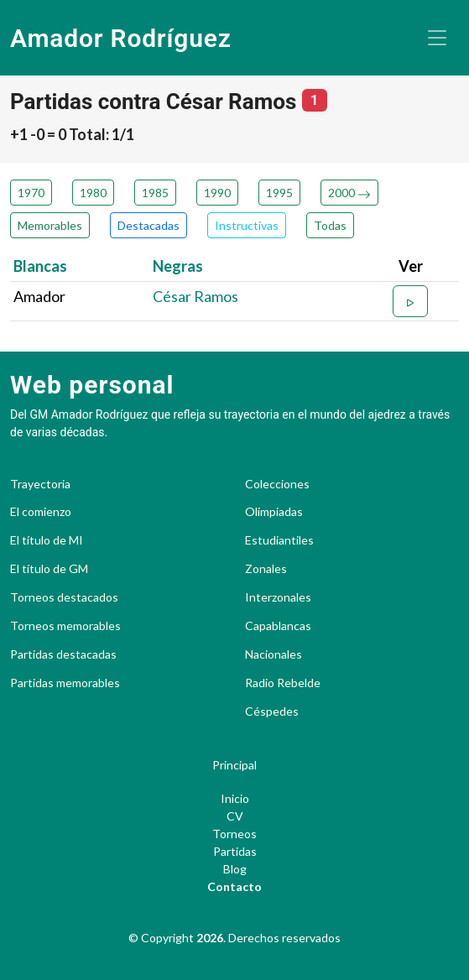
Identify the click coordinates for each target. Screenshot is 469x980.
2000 (349, 193)
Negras (178, 266)
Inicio (235, 798)
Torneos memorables (65, 626)
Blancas (40, 266)
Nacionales (274, 654)
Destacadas (149, 225)
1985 (155, 193)
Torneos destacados (64, 597)
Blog (235, 869)
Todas (330, 225)
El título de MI (47, 540)
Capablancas (278, 626)
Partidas (235, 851)
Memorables (50, 225)
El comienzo (41, 512)
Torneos (234, 834)
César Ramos (195, 296)
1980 (93, 193)
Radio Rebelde (283, 683)
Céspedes (272, 712)
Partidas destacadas (63, 654)
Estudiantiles (279, 540)
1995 (279, 193)
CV (235, 816)
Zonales (266, 569)
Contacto (234, 886)
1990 (217, 193)
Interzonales (278, 597)
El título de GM (49, 569)
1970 (31, 193)
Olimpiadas (274, 512)
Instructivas (247, 225)
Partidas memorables (65, 683)
